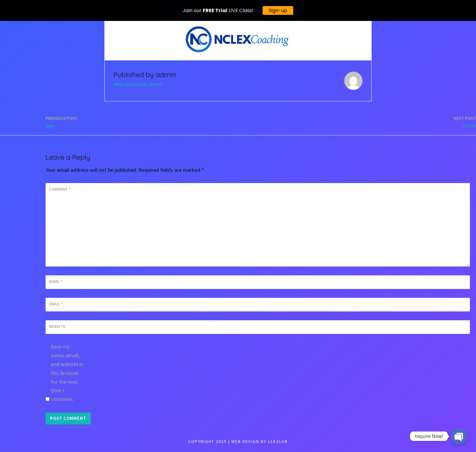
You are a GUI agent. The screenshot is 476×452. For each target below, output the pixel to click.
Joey (61, 122)
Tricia (465, 122)
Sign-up (278, 10)
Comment (60, 189)
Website (57, 326)
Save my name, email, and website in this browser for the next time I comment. (67, 373)
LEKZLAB (278, 441)
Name (55, 281)
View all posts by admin (138, 84)
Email (56, 304)
